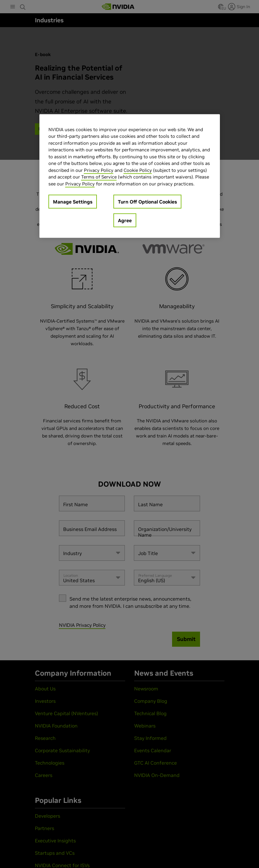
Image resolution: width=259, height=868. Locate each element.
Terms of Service (99, 177)
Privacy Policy (99, 170)
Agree (125, 220)
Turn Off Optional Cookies (147, 202)
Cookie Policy (138, 170)
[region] (130, 176)
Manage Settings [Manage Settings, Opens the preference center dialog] (73, 202)
